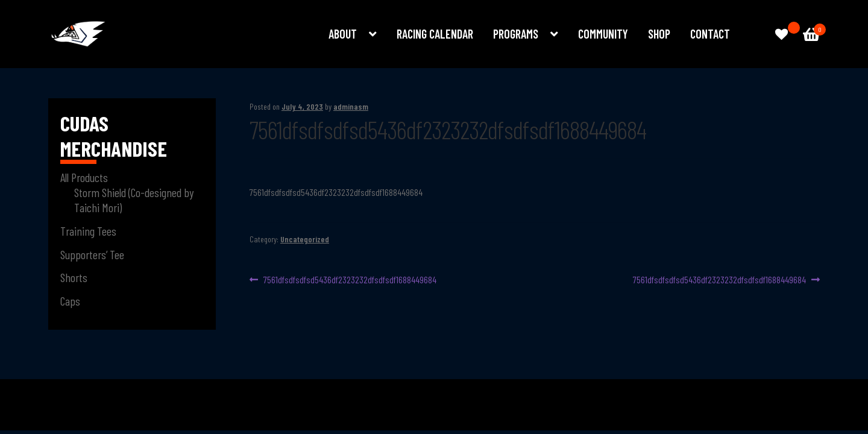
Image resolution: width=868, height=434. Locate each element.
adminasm (351, 106)
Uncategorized (305, 239)
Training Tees (88, 231)
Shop (659, 34)
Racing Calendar (435, 34)
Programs (516, 34)
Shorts (74, 277)
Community (603, 34)
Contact (710, 34)
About (343, 34)
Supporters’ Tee (92, 254)
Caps (70, 301)
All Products (84, 177)
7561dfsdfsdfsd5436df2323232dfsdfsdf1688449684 (350, 280)
